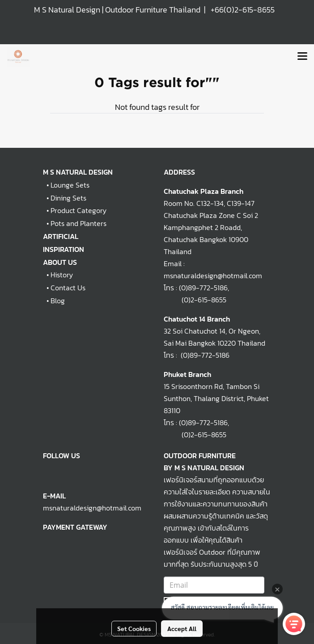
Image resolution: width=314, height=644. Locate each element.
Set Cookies (134, 628)
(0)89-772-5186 (203, 288)
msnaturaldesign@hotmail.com (92, 508)
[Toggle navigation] (302, 57)
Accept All (182, 628)
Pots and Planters (78, 223)
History (62, 275)
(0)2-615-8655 (195, 300)
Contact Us (68, 288)
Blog (58, 301)
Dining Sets (68, 198)
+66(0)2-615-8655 (243, 10)
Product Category (78, 210)
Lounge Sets (70, 185)
